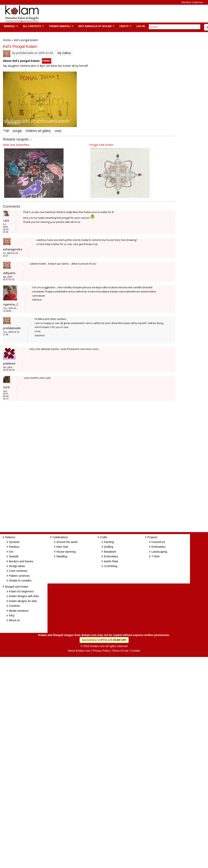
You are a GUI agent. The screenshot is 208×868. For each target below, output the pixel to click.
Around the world (67, 542)
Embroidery (111, 556)
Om (11, 552)
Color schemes (18, 571)
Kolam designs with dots (24, 596)
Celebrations (60, 537)
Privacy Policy (101, 651)
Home (7, 40)
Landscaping (159, 552)
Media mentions (19, 611)
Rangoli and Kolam (17, 587)
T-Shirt (155, 556)
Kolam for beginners (21, 591)
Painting (109, 542)
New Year (62, 547)
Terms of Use (120, 651)
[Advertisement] (116, 14)
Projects (152, 537)
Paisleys (14, 547)
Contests (14, 606)
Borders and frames (21, 561)
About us (14, 620)
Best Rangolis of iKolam (94, 26)
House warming (66, 552)
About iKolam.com (79, 651)
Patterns (10, 537)
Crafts (123, 26)
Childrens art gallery (38, 131)
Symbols (14, 542)
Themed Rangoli (59, 26)
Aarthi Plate (111, 561)
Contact (135, 651)
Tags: (6, 130)
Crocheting (111, 566)
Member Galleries (192, 2)
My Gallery (64, 53)
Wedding (62, 556)
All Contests (31, 26)
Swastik (14, 556)
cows (58, 131)
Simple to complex (20, 581)
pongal (17, 131)
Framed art (158, 542)
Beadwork (110, 552)
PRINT (47, 61)
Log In (141, 26)
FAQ (12, 615)
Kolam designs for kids (23, 601)
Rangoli (9, 26)
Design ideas (17, 566)
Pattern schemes (19, 576)
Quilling (109, 547)
